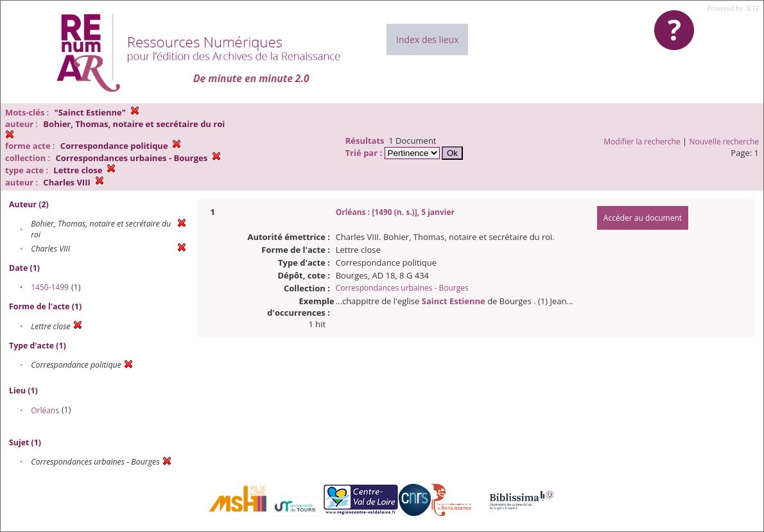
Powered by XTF (734, 8)
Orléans (45, 410)
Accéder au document (643, 218)
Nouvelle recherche (725, 142)
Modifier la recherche (642, 142)
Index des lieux (427, 39)
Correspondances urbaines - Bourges (402, 288)
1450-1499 (50, 287)
